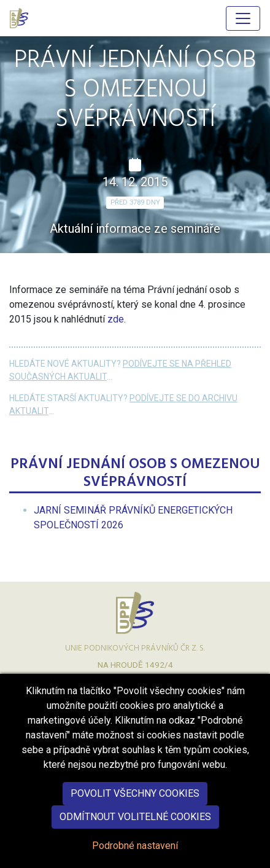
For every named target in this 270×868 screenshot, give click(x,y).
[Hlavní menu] (243, 18)
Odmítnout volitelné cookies (135, 830)
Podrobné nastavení (135, 859)
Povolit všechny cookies (135, 807)
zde (116, 319)
